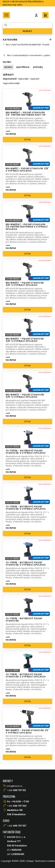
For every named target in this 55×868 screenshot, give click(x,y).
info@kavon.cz (15, 786)
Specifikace (23, 67)
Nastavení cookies (45, 861)
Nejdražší (35, 79)
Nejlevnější (23, 79)
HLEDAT (28, 31)
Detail (28, 139)
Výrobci (8, 67)
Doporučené (10, 79)
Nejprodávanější (11, 83)
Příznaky (38, 67)
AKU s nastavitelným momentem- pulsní (27, 45)
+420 (16, 790)
